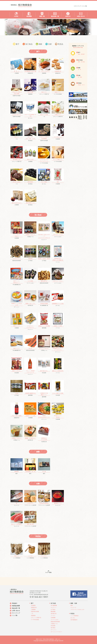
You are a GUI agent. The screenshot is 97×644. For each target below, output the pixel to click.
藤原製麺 (44, 321)
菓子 (16, 44)
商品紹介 (15, 603)
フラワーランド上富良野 (30, 498)
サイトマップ (78, 6)
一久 (44, 109)
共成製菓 (58, 132)
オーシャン (17, 299)
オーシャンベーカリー (56, 632)
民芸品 (59, 44)
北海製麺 (17, 230)
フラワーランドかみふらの (77, 609)
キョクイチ (17, 498)
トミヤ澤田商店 (17, 551)
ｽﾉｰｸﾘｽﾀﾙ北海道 (58, 87)
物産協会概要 (16, 606)
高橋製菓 (44, 66)
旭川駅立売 (30, 298)
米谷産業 (17, 366)
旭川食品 (30, 132)
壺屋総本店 (30, 66)
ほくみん (30, 110)
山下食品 (30, 253)
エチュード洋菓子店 (44, 87)
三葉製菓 (17, 66)
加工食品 (28, 44)
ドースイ (58, 254)
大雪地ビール (30, 229)
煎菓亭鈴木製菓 (35, 612)
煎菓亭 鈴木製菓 (17, 88)
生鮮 (49, 44)
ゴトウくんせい (58, 229)
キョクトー (44, 231)
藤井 (17, 466)
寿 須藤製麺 (54, 605)
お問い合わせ (16, 611)
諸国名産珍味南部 (17, 253)
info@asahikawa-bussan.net (41, 594)
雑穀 (39, 44)
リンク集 (85, 6)
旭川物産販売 (74, 620)
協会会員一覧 (16, 608)
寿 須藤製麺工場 (17, 276)
